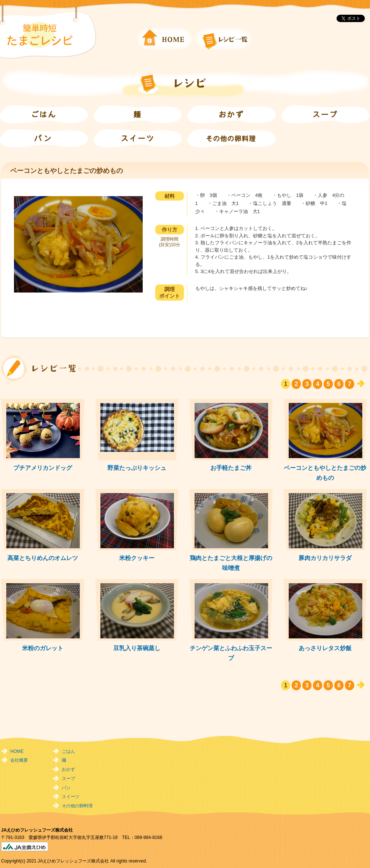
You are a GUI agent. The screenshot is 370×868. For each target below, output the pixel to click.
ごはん (68, 751)
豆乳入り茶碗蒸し (137, 648)
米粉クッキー (137, 558)
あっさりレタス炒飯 (325, 648)
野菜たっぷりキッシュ (137, 468)
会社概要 (19, 760)
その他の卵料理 (77, 806)
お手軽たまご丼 (231, 468)
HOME (17, 751)
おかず (68, 769)
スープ (68, 779)
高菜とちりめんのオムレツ (43, 558)
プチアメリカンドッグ (43, 468)
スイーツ (71, 797)
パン (66, 788)
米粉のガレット (43, 648)
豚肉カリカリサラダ (325, 558)
